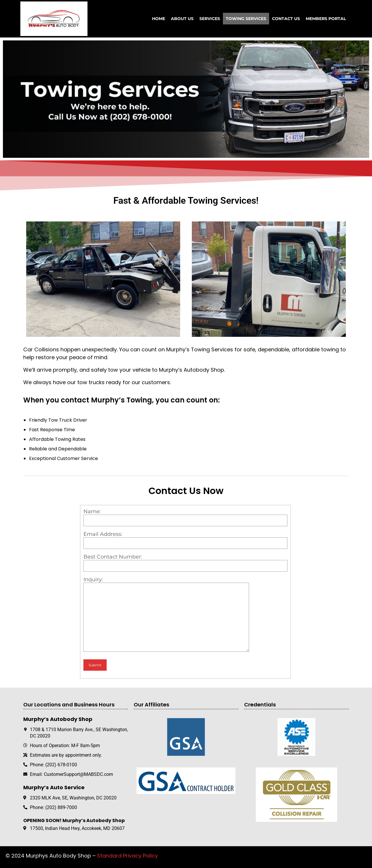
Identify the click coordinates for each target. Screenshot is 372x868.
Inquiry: (185, 615)
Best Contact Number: (185, 563)
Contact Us (286, 19)
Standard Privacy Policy (127, 856)
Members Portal (326, 19)
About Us (182, 19)
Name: (185, 517)
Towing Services (246, 19)
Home (159, 19)
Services (210, 19)
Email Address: (185, 540)
